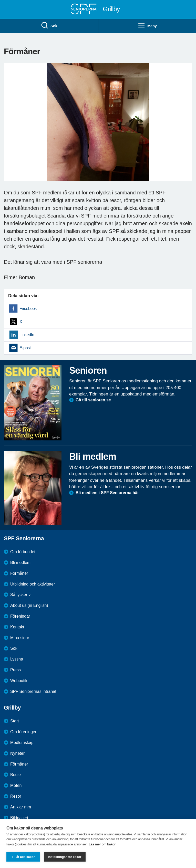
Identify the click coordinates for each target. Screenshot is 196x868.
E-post (25, 348)
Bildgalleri (19, 818)
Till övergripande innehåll (0, 0)
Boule (16, 775)
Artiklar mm (21, 807)
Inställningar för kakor (65, 857)
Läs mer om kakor (102, 844)
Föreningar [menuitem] (20, 616)
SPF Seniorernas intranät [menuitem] (33, 691)
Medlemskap (22, 743)
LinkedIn (27, 335)
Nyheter (17, 753)
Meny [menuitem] (147, 25)
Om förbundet (23, 552)
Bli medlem (20, 563)
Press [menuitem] (16, 670)
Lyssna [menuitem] (17, 659)
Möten (16, 785)
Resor (16, 796)
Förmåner (19, 573)
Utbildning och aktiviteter (33, 584)
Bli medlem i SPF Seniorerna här (107, 493)
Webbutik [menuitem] (19, 681)
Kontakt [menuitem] (17, 627)
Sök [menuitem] (49, 25)
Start (15, 721)
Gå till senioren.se (93, 400)
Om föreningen (24, 732)
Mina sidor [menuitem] (20, 638)
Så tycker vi (21, 595)
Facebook (28, 309)
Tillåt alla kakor (23, 857)
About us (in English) (29, 605)
